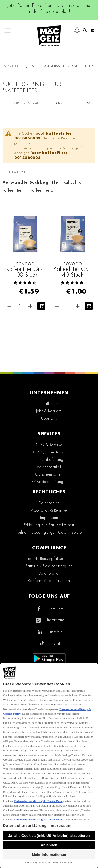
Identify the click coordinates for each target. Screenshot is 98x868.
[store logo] (49, 36)
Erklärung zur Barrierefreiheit (49, 525)
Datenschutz (49, 503)
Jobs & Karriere (49, 411)
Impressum (49, 518)
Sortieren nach (27, 103)
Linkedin (56, 632)
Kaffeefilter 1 (75, 182)
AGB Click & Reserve (49, 510)
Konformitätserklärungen (49, 581)
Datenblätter (49, 573)
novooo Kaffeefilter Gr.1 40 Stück (73, 269)
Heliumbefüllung (49, 459)
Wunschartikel (49, 467)
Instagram (56, 620)
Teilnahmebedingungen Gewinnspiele (49, 532)
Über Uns (49, 418)
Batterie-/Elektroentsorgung (49, 566)
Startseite (13, 66)
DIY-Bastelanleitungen (49, 482)
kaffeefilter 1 (14, 190)
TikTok (56, 644)
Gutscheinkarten (49, 474)
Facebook (56, 608)
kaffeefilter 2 (42, 190)
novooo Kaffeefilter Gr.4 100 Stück (25, 269)
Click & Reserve (49, 445)
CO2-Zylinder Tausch (49, 452)
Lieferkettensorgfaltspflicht (49, 559)
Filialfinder (49, 404)
